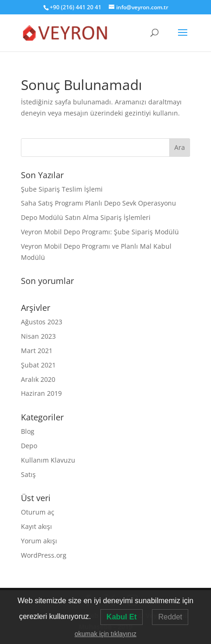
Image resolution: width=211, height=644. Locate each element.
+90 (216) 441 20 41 (76, 7)
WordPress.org (44, 555)
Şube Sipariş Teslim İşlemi (62, 189)
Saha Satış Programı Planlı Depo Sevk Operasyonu (99, 203)
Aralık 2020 (38, 379)
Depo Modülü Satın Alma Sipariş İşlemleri (86, 217)
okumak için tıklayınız (105, 634)
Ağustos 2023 (42, 322)
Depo (29, 446)
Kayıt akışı (36, 526)
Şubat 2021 (38, 365)
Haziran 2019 (41, 393)
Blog (28, 431)
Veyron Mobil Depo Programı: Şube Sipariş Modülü (100, 232)
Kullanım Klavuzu (48, 460)
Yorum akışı (39, 541)
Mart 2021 (37, 351)
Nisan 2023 (38, 336)
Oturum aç (38, 512)
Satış (28, 474)
